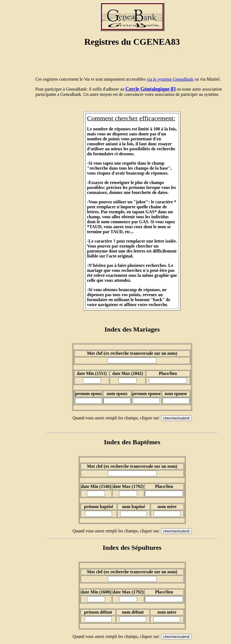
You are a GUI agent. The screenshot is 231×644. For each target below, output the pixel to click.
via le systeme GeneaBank (170, 79)
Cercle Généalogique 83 (151, 89)
